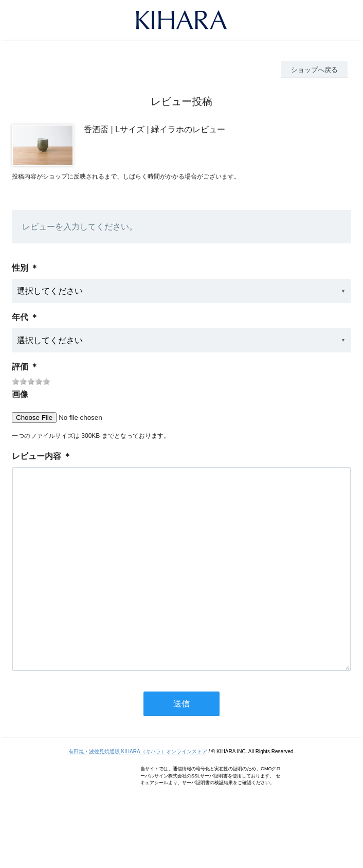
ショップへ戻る (314, 70)
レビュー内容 (37, 456)
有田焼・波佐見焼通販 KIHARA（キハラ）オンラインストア (138, 793)
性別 (20, 268)
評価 (20, 367)
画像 (20, 394)
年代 (20, 317)
